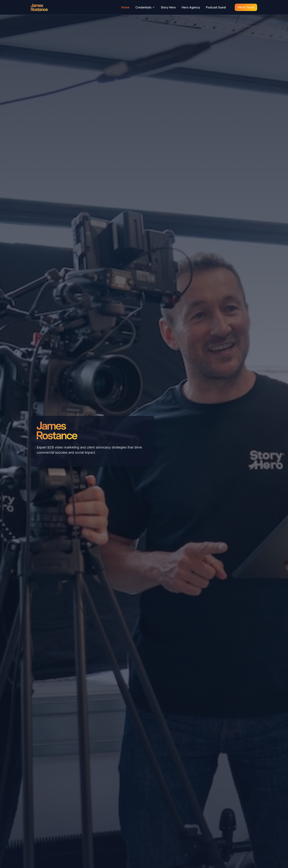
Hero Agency (191, 7)
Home (125, 7)
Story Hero (168, 7)
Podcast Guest (216, 7)
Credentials (145, 7)
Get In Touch (246, 7)
